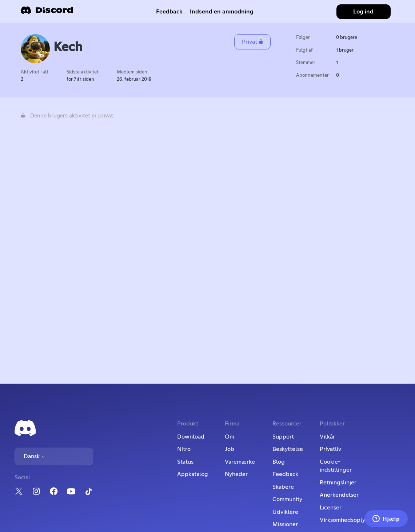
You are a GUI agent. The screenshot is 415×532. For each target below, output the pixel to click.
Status (185, 462)
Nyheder (236, 474)
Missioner (285, 524)
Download (191, 437)
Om (230, 437)
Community (287, 499)
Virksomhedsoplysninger (352, 520)
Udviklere (285, 512)
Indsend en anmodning (222, 12)
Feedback (169, 12)
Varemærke (240, 462)
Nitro (184, 449)
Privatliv (330, 449)
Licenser (331, 508)
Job (230, 449)
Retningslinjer (338, 483)
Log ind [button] (363, 12)
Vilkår (327, 437)
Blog (279, 462)
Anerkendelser (339, 495)
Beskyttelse (288, 449)
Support (283, 437)
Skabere (283, 487)
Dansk (35, 456)
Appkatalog (193, 474)
